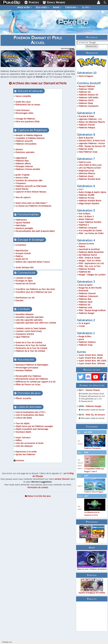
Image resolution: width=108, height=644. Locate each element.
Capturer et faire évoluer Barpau (31, 192)
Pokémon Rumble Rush (90, 179)
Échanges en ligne (24, 281)
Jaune (81, 339)
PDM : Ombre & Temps (89, 258)
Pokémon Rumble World (90, 201)
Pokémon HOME (86, 89)
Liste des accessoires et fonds (29, 443)
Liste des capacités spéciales (29, 320)
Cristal (82, 326)
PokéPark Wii (85, 272)
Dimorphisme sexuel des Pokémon (32, 379)
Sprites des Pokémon (25, 454)
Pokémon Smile (86, 149)
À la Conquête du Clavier (90, 230)
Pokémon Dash (86, 302)
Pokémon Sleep (86, 103)
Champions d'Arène (25, 334)
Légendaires (21, 158)
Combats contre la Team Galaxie (31, 328)
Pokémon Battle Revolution (91, 252)
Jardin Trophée (22, 175)
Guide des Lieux (23, 102)
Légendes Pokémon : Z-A (90, 119)
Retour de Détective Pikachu (92, 122)
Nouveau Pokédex (24, 370)
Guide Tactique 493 (24, 267)
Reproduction (22, 251)
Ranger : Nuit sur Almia (90, 261)
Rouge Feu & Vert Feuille (90, 288)
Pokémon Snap (86, 345)
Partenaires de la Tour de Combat (31, 348)
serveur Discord (62, 479)
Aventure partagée (24, 228)
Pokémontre (21, 220)
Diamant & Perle (86, 244)
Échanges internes (24, 166)
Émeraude (83, 291)
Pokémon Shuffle (86, 195)
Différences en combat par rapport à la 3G (35, 382)
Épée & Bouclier (86, 138)
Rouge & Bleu (85, 336)
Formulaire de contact (38, 487)
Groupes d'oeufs (23, 253)
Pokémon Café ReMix (88, 98)
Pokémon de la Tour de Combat (30, 351)
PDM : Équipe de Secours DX (92, 146)
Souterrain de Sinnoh (26, 284)
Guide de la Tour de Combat (29, 342)
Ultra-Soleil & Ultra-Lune (90, 165)
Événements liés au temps (28, 105)
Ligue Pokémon (23, 337)
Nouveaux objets (23, 432)
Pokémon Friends (87, 125)
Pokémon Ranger (87, 313)
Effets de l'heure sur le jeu (28, 384)
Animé (57, 7)
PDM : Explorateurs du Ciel (91, 263)
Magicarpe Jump (86, 171)
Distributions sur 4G (25, 298)
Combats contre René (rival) (28, 331)
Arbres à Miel (22, 178)
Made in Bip (25, 7)
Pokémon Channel (87, 293)
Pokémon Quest (86, 176)
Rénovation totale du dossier (93, 410)
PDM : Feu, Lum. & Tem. (90, 266)
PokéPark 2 (84, 225)
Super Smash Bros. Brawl (90, 358)
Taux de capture (23, 197)
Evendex (19, 300)
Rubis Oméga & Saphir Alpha (92, 192)
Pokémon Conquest (88, 228)
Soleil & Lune (85, 162)
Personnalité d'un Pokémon (28, 376)
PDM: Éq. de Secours (95, 415)
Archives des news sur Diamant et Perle (38, 83)
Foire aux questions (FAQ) (27, 121)
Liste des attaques (24, 446)
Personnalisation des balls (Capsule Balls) (35, 231)
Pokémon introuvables (26, 144)
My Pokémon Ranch (88, 255)
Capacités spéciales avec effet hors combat (36, 323)
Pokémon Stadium (87, 342)
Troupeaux (21, 183)
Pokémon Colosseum (88, 296)
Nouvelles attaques (25, 314)
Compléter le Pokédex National (30, 138)
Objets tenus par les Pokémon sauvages (34, 426)
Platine (82, 246)
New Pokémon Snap (88, 152)
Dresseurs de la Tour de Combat (31, 345)
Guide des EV (22, 259)
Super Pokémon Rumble (90, 222)
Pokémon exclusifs (24, 141)
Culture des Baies (24, 418)
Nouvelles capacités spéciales (29, 317)
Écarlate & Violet (86, 116)
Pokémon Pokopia (87, 128)
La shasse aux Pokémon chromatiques (33, 206)
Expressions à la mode (26, 452)
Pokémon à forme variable (28, 169)
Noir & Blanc (85, 214)
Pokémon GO (85, 92)
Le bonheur (21, 245)
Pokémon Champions (89, 106)
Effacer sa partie (23, 398)
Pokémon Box (85, 299)
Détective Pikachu (87, 173)
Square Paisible (23, 223)
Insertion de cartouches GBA (29, 180)
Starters (19, 149)
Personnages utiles (24, 113)
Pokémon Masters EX (88, 95)
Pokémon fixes (22, 161)
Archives (19, 460)
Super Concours (23, 437)
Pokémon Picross (86, 198)
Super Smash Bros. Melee (91, 355)
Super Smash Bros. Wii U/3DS (92, 361)
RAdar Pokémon (86, 219)
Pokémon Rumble (87, 269)
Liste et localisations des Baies (30, 415)
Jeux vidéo (42, 7)
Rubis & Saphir (86, 285)
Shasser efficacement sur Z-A (93, 396)
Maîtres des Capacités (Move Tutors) (33, 262)
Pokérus (19, 256)
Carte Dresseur (23, 110)
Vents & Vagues (86, 76)
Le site (86, 7)
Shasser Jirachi (87, 401)
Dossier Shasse (93, 390)
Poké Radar (21, 225)
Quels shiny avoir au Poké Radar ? (31, 203)
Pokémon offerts (23, 164)
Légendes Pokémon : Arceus (92, 143)
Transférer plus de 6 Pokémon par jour (34, 292)
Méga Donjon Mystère (89, 203)
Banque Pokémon (87, 86)
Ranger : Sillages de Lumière (92, 275)
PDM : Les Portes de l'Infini (91, 233)
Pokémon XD (84, 305)
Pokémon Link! (85, 307)
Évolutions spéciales (25, 152)
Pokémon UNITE (86, 100)
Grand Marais (22, 189)
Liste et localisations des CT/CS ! (31, 412)
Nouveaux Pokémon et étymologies (32, 365)
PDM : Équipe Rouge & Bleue (92, 310)
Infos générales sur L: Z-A (91, 399)
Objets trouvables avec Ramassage (32, 429)
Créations (72, 7)
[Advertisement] (92, 616)
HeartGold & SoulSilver (89, 249)
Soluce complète (23, 96)
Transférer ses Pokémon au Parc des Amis (35, 289)
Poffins (19, 440)
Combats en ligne (24, 278)
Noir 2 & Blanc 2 (86, 216)
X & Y (81, 189)
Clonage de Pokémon (25, 119)
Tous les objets (22, 423)
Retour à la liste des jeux (38, 496)
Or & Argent (84, 323)
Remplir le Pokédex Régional (29, 135)
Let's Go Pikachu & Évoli (90, 168)
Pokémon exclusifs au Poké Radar (31, 186)
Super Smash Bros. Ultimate (92, 363)
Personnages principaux (27, 368)
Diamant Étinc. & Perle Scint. (92, 141)
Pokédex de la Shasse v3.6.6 (92, 394)
